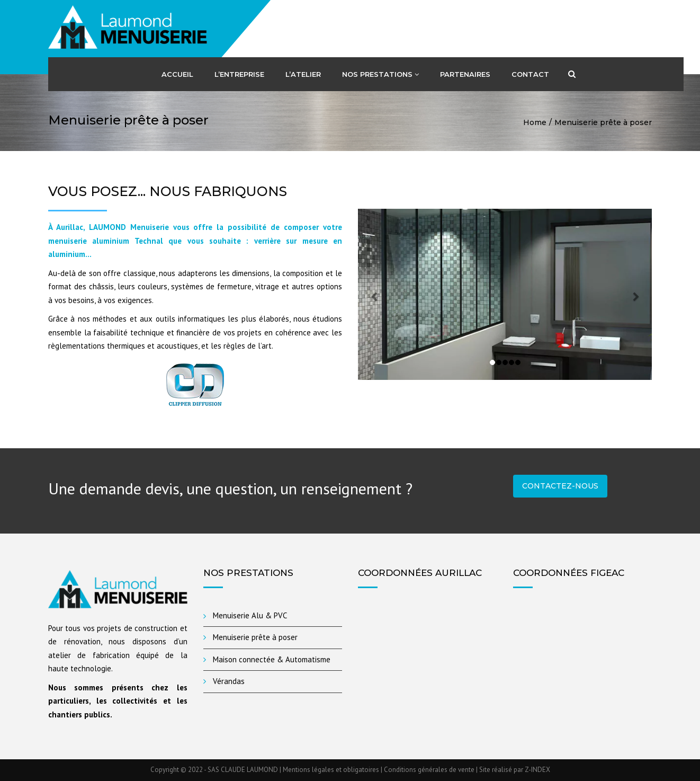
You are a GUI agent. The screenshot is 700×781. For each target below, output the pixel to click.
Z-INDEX (537, 770)
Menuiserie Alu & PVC (250, 615)
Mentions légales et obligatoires (332, 770)
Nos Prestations (380, 74)
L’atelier (303, 74)
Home (535, 122)
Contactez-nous (560, 486)
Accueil (177, 74)
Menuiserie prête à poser (255, 637)
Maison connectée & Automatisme (272, 659)
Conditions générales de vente (429, 770)
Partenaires (465, 74)
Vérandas (229, 681)
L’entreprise (239, 74)
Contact (530, 74)
